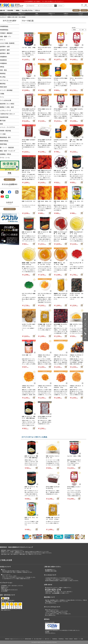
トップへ (85, 340)
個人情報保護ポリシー (50, 570)
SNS (10, 186)
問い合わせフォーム (50, 588)
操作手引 (85, 335)
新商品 (18, 10)
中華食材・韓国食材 (69, 639)
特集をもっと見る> (10, 180)
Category (10, 22)
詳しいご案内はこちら (50, 615)
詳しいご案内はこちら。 (51, 603)
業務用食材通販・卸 (29, 639)
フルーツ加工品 (22, 17)
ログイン (84, 10)
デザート (38, 10)
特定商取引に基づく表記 (51, 571)
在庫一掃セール (48, 639)
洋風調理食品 (55, 639)
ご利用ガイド (51, 13)
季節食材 (76, 639)
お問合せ (66, 13)
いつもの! (85, 330)
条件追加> (61, 6)
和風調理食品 (61, 639)
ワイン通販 (81, 639)
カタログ (81, 13)
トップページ (7, 13)
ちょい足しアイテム (27, 10)
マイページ (85, 316)
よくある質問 (4, 591)
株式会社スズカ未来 (50, 622)
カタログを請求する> (10, 209)
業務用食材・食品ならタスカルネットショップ (14, 639)
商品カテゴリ (22, 13)
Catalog (10, 204)
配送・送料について (6, 610)
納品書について (5, 587)
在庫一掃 (2, 10)
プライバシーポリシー (50, 633)
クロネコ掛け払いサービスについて (9, 590)
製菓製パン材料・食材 (12, 17)
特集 (37, 13)
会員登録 (76, 10)
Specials (10, 175)
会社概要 (47, 632)
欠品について (4, 588)
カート (85, 321)
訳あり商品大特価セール (39, 639)
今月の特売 (10, 10)
